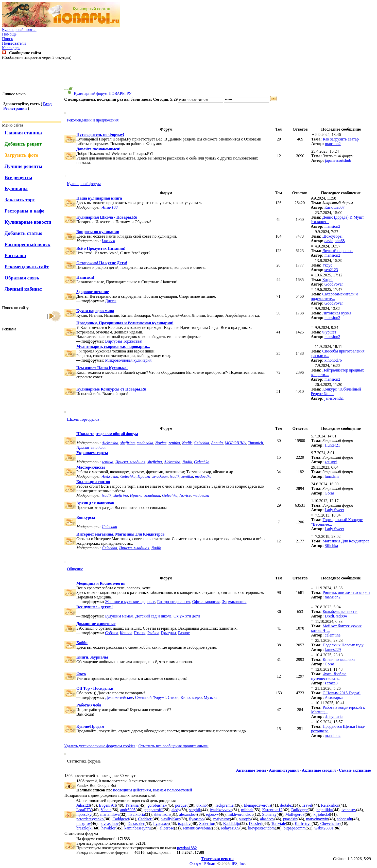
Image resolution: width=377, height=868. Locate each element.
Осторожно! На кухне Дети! (102, 263)
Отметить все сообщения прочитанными (173, 746)
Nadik (187, 443)
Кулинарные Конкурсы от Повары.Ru (111, 389)
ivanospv (349, 810)
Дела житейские (119, 697)
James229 (333, 650)
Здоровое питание (93, 292)
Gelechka (201, 443)
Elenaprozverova (257, 805)
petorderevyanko (90, 819)
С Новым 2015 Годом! (342, 693)
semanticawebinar (197, 828)
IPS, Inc (238, 864)
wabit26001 (324, 828)
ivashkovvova (221, 810)
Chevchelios (330, 823)
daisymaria (334, 716)
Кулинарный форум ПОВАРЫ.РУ (103, 93)
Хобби (82, 643)
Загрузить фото (21, 155)
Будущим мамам (119, 616)
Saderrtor (207, 823)
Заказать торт (20, 200)
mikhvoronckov (240, 814)
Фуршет (329, 332)
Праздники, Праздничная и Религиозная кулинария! (125, 323)
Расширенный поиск (28, 244)
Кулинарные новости (28, 222)
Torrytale (279, 823)
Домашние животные (96, 624)
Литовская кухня (337, 313)
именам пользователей (172, 790)
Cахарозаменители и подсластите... (334, 296)
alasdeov (267, 819)
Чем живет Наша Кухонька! (102, 368)
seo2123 (331, 270)
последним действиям (132, 790)
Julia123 (83, 805)
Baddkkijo (232, 823)
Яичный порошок (337, 251)
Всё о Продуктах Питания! (101, 248)
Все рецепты (18, 177)
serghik (195, 810)
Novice (161, 443)
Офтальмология (206, 602)
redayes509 (230, 828)
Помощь (9, 34)
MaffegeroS (295, 814)
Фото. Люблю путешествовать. (329, 676)
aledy (176, 810)
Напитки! (85, 277)
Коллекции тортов (93, 482)
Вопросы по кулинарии (98, 232)
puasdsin (290, 819)
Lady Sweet (334, 510)
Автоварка (334, 697)
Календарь (11, 48)
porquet (181, 805)
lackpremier (225, 805)
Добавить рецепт (23, 144)
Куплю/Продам (90, 726)
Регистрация (15, 108)
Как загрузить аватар (341, 139)
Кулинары (16, 189)
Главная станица (23, 133)
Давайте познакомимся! (98, 149)
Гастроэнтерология (174, 602)
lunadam (332, 476)
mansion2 (333, 144)
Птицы (140, 633)
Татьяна (132, 805)
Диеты (111, 301)
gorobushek (157, 805)
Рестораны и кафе (24, 211)
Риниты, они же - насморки (346, 592)
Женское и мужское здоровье (130, 602)
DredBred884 (336, 616)
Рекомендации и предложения (93, 120)
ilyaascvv (197, 819)
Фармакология (234, 602)
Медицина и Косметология (101, 583)
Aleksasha (110, 443)
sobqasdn (345, 819)
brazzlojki (84, 828)
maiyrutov (221, 819)
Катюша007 (335, 207)
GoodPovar (334, 284)
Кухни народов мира (95, 311)
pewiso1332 (187, 848)
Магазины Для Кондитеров (346, 541)
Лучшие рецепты (23, 166)
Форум (195, 864)
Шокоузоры (332, 236)
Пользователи (14, 43)
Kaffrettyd (303, 823)
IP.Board (209, 864)
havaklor (109, 828)
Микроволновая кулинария (128, 360)
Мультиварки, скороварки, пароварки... (113, 347)
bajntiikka (325, 810)
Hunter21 (332, 445)
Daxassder (136, 823)
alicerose (167, 828)
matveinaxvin (317, 819)
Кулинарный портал (19, 30)
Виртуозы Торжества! (124, 341)
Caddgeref (121, 819)
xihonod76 (333, 360)
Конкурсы (86, 517)
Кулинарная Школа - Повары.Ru (107, 217)
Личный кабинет (23, 289)
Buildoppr (299, 810)
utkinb (202, 805)
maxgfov (84, 823)
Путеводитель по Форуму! (100, 135)
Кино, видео (191, 697)
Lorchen (108, 241)
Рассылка (15, 255)
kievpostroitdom (261, 828)
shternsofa (162, 814)
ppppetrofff (153, 810)
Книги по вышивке (339, 659)
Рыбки (153, 633)
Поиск (7, 39)
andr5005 (128, 810)
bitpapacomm (295, 828)
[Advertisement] (188, 76)
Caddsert (145, 819)
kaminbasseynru (138, 828)
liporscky (84, 814)
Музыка (211, 697)
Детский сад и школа (153, 616)
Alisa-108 (110, 207)
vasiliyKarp (171, 819)
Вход (47, 104)
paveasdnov (109, 823)
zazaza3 (331, 683)
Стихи (173, 697)
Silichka (331, 546)
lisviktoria (137, 814)
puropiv (245, 819)
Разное (184, 633)
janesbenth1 (334, 398)
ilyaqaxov (161, 823)
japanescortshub (338, 160)
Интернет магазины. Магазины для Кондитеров (121, 534)
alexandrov (188, 814)
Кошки (126, 633)
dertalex (286, 805)
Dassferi (256, 823)
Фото (81, 674)
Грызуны (168, 633)
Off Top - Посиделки (95, 688)
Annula (217, 443)
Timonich (255, 443)
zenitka (174, 443)
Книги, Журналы (92, 657)
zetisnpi (331, 462)
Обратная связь (22, 278)
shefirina (127, 443)
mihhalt (247, 810)
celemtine (333, 635)
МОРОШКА (235, 443)
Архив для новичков (95, 503)
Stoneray (269, 814)
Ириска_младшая (91, 447)
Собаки (111, 633)
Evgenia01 (108, 805)
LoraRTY (84, 810)
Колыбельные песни (340, 612)
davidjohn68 (335, 241)
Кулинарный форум (84, 184)
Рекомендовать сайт (27, 267)
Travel (307, 805)
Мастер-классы (91, 467)
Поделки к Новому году (343, 645)
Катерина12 (272, 810)
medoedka (145, 443)
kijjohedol (322, 814)
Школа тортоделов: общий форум (107, 434)
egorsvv (212, 814)
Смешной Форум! (150, 697)
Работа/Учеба (89, 705)
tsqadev (184, 823)
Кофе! (327, 280)
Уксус (327, 265)
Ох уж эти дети (187, 616)
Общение (75, 569)
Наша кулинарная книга (99, 198)
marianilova (110, 814)
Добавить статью (23, 233)
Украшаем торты (92, 453)
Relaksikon (330, 805)
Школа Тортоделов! (84, 419)
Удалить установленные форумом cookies (100, 746)
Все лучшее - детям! (95, 607)
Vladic (106, 810)
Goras (330, 493)
